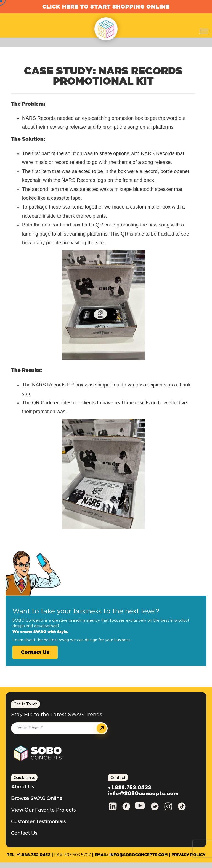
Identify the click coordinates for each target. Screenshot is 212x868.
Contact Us (35, 652)
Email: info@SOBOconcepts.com (131, 855)
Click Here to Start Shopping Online (106, 6)
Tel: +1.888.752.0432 (28, 855)
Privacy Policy (188, 855)
